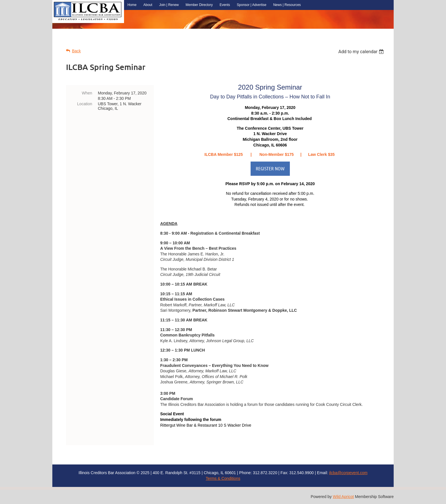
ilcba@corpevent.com (348, 473)
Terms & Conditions (223, 478)
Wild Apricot (343, 497)
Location (85, 104)
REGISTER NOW (270, 168)
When (87, 93)
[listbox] (362, 52)
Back (76, 51)
